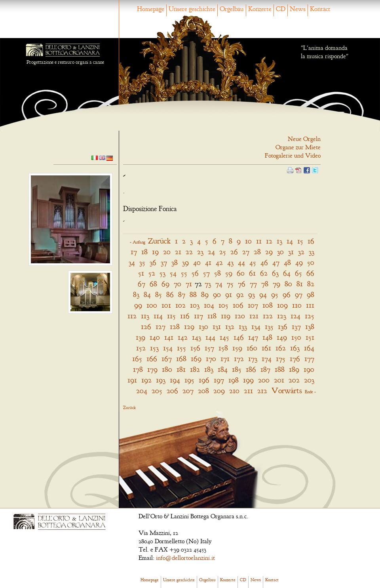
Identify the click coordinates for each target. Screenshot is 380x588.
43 (230, 262)
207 (188, 391)
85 (159, 294)
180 (167, 369)
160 (252, 348)
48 (287, 262)
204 (142, 391)
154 (168, 348)
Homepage (151, 9)
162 (281, 348)
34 (132, 262)
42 (219, 262)
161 (266, 348)
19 (155, 252)
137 (296, 326)
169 (196, 359)
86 (170, 294)
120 (240, 316)
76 (242, 284)
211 (248, 391)
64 (287, 273)
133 (243, 326)
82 (311, 284)
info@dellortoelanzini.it (185, 558)
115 (171, 316)
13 (279, 241)
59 (229, 273)
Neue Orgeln (304, 139)
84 (147, 294)
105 (223, 305)
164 (309, 348)
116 (185, 316)
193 (161, 380)
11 (259, 241)
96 (287, 294)
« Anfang (138, 242)
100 (152, 305)
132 (230, 326)
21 (178, 252)
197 (219, 380)
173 (253, 359)
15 (300, 241)
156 (195, 348)
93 (252, 294)
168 (181, 359)
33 (312, 252)
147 (253, 337)
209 (219, 391)
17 (134, 252)
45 (253, 262)
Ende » (310, 392)
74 (219, 284)
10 (248, 241)
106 (238, 305)
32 (301, 252)
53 (162, 273)
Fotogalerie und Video (293, 156)
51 (141, 273)
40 (197, 262)
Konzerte (260, 9)
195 (189, 380)
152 (141, 348)
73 (208, 284)
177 (309, 359)
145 (224, 337)
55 (184, 273)
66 (310, 273)
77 (253, 284)
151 (310, 337)
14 (290, 241)
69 (165, 284)
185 (237, 369)
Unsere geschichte (192, 9)
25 (223, 252)
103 (195, 305)
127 (161, 326)
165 (137, 359)
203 (309, 380)
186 (251, 369)
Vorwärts (287, 391)
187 (265, 369)
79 (276, 284)
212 (262, 391)
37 (164, 262)
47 (276, 262)
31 (291, 252)
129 (189, 326)
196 (204, 380)
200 (264, 380)
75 (230, 284)
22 (189, 252)
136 (283, 326)
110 (297, 305)
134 (256, 326)
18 (144, 252)
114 (158, 316)
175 (281, 359)
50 (311, 262)
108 (268, 305)
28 (257, 252)
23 (200, 252)
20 (167, 252)
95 (275, 294)
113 (145, 316)
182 (195, 369)
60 (241, 273)
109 (282, 305)
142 (183, 337)
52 (152, 273)
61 (252, 273)
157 (209, 348)
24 (211, 252)
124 (295, 316)
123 (282, 316)
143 (197, 337)
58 (218, 273)
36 (153, 262)
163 (295, 348)
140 (155, 337)
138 (310, 326)
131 (217, 326)
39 (185, 262)
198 (234, 380)
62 (264, 273)
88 (193, 294)
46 (264, 262)
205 (157, 391)
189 (294, 369)
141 (169, 337)
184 (223, 369)
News (298, 9)
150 (296, 337)
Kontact (320, 9)
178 (138, 369)
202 (294, 380)
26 (234, 252)
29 (269, 252)
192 (146, 380)
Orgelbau (232, 9)
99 (138, 305)
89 (205, 294)
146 (239, 337)
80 (288, 284)
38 (175, 262)
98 (311, 294)
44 (241, 262)
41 (208, 262)
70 (178, 284)
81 (300, 284)
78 (265, 284)
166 (152, 359)
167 (167, 359)
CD (281, 9)
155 (181, 348)
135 (269, 326)
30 (280, 252)
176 (295, 359)
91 (229, 294)
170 (211, 359)
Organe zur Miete (298, 147)
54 (173, 273)
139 (141, 337)
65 (298, 273)
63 (275, 273)
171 (225, 359)
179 (152, 369)
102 (180, 305)
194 (175, 380)
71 (189, 284)
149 (282, 337)
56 (195, 273)
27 (246, 252)
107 (253, 305)
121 (254, 316)
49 (299, 262)
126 (146, 326)
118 (212, 316)
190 (309, 369)
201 (279, 380)
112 (132, 316)
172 (239, 359)
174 (267, 359)
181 (181, 369)
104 (209, 305)
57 (206, 273)
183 (209, 369)
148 (267, 337)
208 (203, 391)
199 (248, 380)
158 (223, 348)
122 (268, 316)
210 (234, 391)
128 (175, 326)
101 (166, 305)
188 (280, 369)
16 (311, 241)
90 (217, 294)
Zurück (159, 241)
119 (226, 316)
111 (310, 305)
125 (310, 316)
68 (153, 284)
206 (172, 391)
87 (182, 294)
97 (299, 294)
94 (263, 294)
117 (199, 316)
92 (240, 294)
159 (237, 348)
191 (132, 380)
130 (203, 326)
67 (142, 284)
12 (269, 241)
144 (210, 337)
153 (154, 348)
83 (136, 294)
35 (142, 262)
